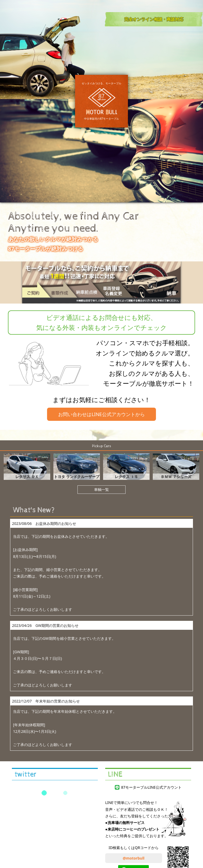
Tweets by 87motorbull (55, 793)
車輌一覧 (101, 489)
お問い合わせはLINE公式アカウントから (101, 414)
